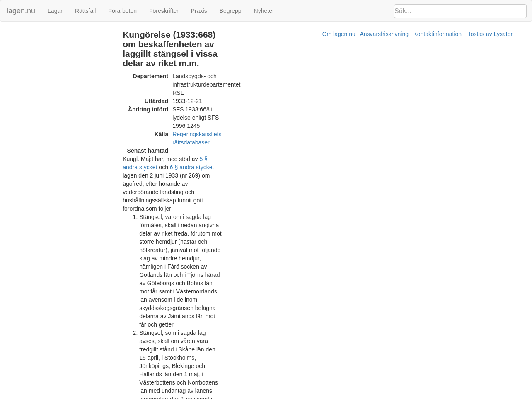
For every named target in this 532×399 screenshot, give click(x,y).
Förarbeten (122, 11)
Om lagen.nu (254, 395)
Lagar (55, 11)
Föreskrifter (164, 11)
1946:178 (268, 256)
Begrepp (231, 11)
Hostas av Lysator (405, 395)
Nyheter (264, 11)
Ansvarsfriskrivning (299, 395)
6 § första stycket (190, 223)
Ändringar (17, 35)
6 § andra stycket (304, 99)
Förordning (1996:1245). (325, 198)
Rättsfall (86, 11)
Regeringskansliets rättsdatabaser (242, 82)
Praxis (199, 11)
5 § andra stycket (247, 99)
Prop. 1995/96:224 (279, 366)
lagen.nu (21, 11)
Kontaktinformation (353, 395)
